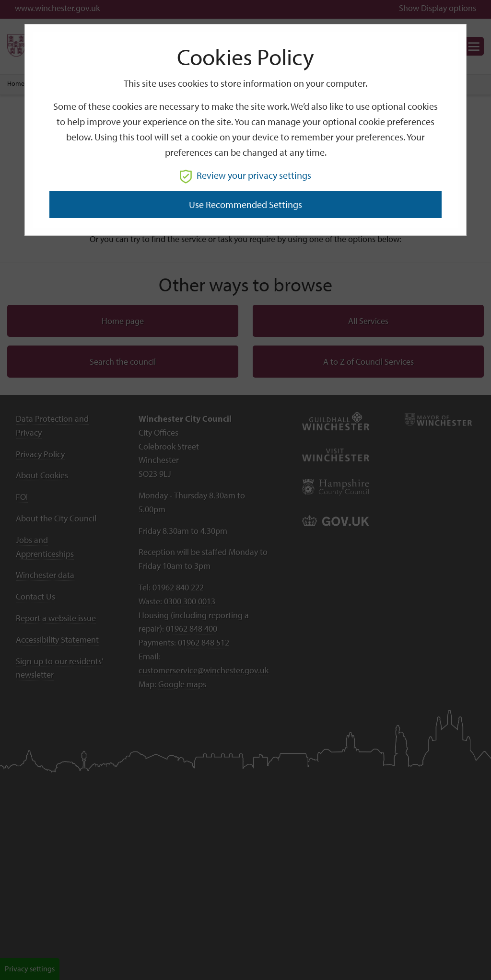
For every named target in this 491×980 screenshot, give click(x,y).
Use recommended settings (245, 204)
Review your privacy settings (245, 175)
